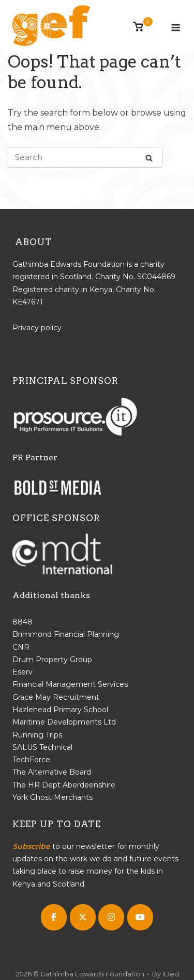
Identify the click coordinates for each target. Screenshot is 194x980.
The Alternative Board (52, 772)
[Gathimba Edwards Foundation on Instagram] (111, 917)
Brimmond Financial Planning (66, 634)
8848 (23, 622)
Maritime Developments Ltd (64, 722)
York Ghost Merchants (53, 797)
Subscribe (31, 846)
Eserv (23, 672)
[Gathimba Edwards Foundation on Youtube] (140, 917)
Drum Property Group (52, 660)
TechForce (31, 760)
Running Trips (37, 735)
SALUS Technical (42, 747)
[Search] (149, 158)
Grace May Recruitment (56, 697)
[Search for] (85, 158)
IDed (171, 974)
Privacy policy (37, 328)
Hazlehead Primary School (60, 710)
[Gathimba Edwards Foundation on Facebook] (54, 917)
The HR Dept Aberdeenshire (64, 785)
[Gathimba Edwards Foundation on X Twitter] (83, 917)
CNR (21, 647)
